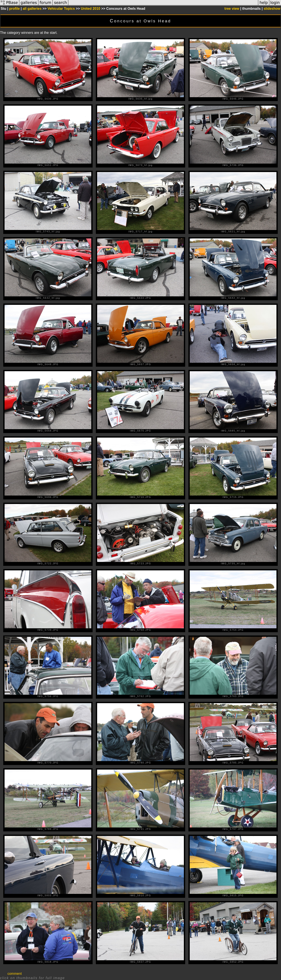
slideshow (272, 9)
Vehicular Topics (61, 9)
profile (14, 9)
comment (15, 974)
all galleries (32, 9)
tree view (232, 9)
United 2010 (91, 9)
